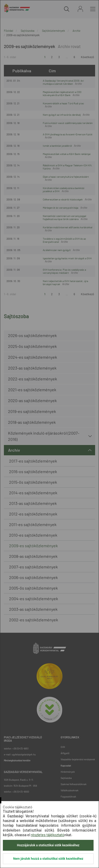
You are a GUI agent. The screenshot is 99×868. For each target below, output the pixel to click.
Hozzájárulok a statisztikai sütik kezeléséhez (48, 845)
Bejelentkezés (80, 9)
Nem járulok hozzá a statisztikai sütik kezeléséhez (48, 859)
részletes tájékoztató (48, 835)
